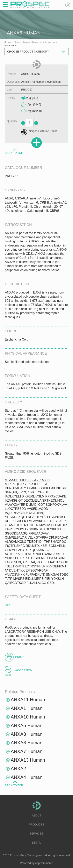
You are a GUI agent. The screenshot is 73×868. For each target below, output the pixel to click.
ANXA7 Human (27, 751)
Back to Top (14, 153)
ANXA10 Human (28, 717)
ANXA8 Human (27, 743)
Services (36, 834)
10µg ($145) (31, 105)
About (36, 815)
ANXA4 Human (27, 777)
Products (36, 825)
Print (20, 657)
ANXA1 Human (27, 708)
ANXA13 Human (28, 760)
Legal (36, 843)
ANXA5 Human (27, 725)
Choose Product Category (28, 52)
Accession (24, 670)
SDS (8, 605)
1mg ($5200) (31, 111)
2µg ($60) (30, 98)
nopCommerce (44, 863)
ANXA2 (18, 769)
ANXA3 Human (27, 734)
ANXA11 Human (28, 700)
